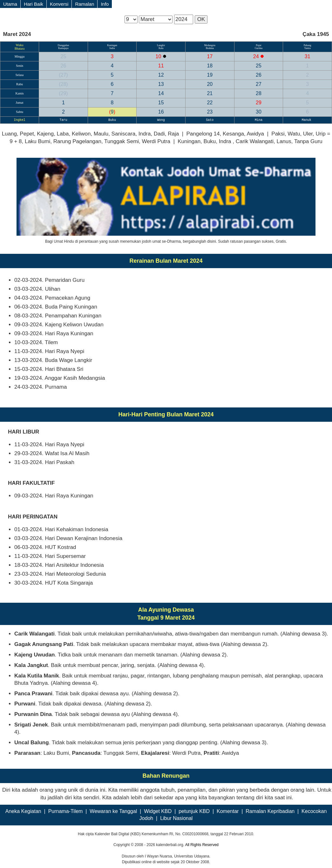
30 (259, 112)
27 (63, 75)
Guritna (259, 48)
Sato (210, 120)
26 (64, 66)
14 (161, 93)
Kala (161, 48)
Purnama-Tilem (66, 811)
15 (161, 103)
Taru (63, 120)
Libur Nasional (176, 818)
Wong (161, 120)
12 (161, 75)
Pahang (308, 45)
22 (210, 103)
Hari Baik (34, 4)
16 (161, 112)
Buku (112, 120)
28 (63, 84)
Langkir (161, 45)
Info (105, 4)
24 (257, 56)
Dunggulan (64, 45)
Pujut (259, 45)
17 (210, 56)
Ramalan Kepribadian (270, 811)
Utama (10, 4)
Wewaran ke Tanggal (113, 811)
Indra (112, 48)
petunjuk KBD (194, 811)
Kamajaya (63, 48)
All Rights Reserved (202, 845)
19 (210, 75)
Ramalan (85, 4)
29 (63, 93)
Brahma (210, 48)
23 (210, 112)
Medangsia (210, 45)
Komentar (228, 811)
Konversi (59, 4)
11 (161, 66)
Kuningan (112, 45)
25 (64, 56)
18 (210, 66)
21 (210, 93)
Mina (259, 120)
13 (161, 84)
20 (210, 84)
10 (159, 56)
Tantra (307, 48)
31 (308, 56)
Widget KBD (158, 811)
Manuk (308, 120)
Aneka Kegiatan (23, 811)
